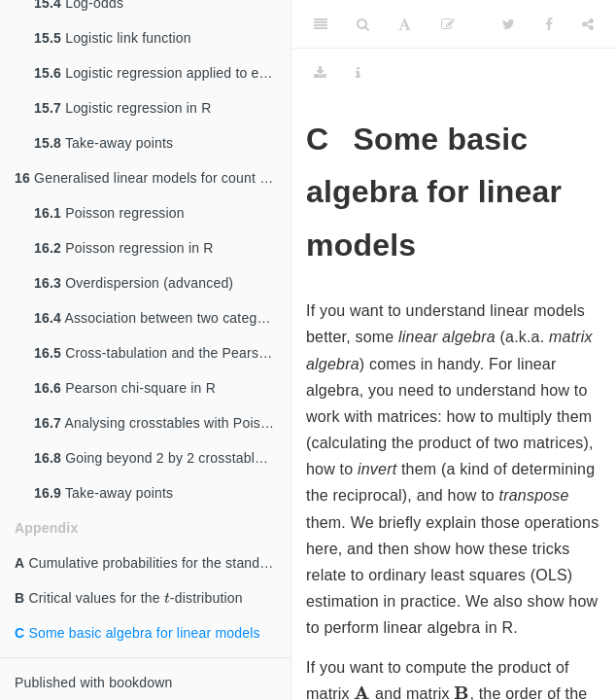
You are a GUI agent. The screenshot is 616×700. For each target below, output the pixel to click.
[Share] (588, 24)
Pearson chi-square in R (125, 388)
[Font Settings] (405, 24)
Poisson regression (109, 213)
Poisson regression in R (124, 248)
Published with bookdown (94, 682)
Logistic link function (113, 38)
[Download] (320, 73)
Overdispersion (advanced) (134, 283)
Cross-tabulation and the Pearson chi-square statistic (162, 353)
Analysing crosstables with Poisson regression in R (162, 423)
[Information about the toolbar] (358, 73)
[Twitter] (509, 24)
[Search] (363, 24)
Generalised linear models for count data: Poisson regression (153, 178)
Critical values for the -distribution (129, 595)
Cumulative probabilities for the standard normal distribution (153, 563)
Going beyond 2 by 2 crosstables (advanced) (162, 458)
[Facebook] (549, 24)
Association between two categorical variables (162, 318)
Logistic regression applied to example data (162, 73)
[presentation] (167, 597)
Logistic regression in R (122, 108)
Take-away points (103, 143)
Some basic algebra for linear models (137, 633)
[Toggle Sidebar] (321, 24)
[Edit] (448, 24)
